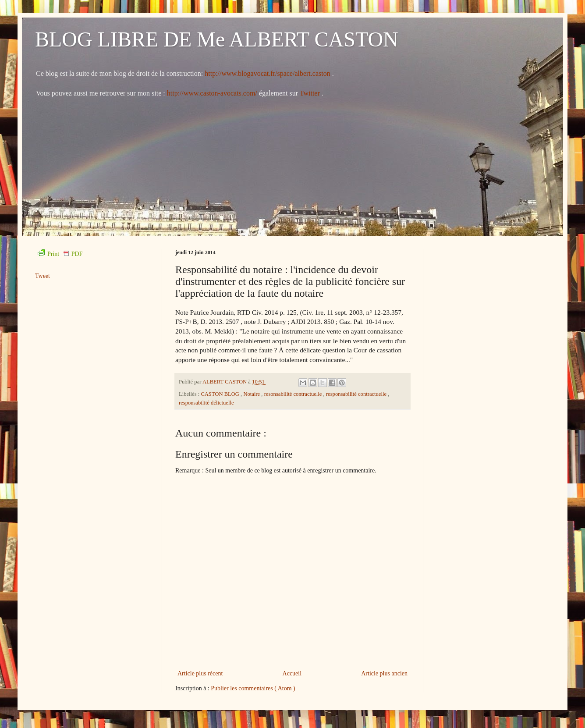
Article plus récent (200, 673)
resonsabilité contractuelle (294, 394)
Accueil (292, 673)
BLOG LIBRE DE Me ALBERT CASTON (217, 39)
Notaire (252, 394)
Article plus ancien (384, 673)
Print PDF (60, 254)
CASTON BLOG (221, 394)
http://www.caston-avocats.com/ (212, 93)
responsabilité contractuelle (357, 394)
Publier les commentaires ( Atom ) (253, 688)
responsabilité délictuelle (206, 403)
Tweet (43, 276)
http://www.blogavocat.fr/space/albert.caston (268, 73)
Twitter (311, 93)
